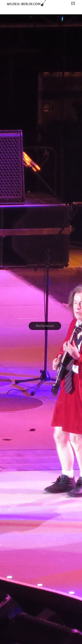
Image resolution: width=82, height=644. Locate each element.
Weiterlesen (45, 326)
